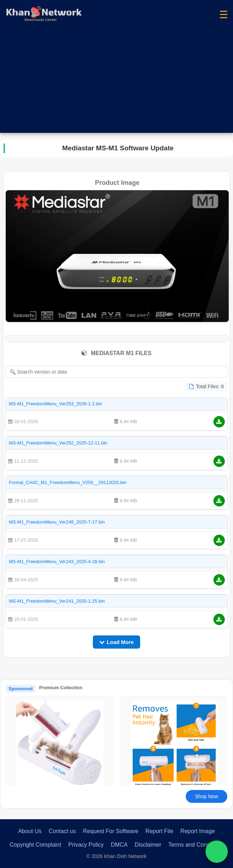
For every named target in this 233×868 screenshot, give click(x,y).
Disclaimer (148, 845)
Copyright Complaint (35, 845)
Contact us (62, 831)
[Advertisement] (116, 83)
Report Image (198, 831)
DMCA (119, 845)
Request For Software (111, 831)
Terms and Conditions (196, 845)
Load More (116, 642)
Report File (159, 831)
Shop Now (206, 796)
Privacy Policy (86, 845)
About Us (30, 831)
